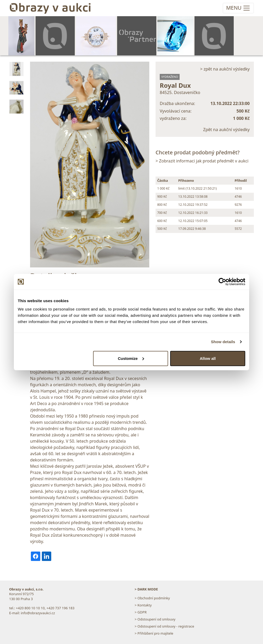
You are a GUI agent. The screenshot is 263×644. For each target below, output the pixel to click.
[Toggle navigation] (238, 8)
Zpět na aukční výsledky (226, 130)
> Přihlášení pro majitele (154, 633)
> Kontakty (143, 605)
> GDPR (141, 612)
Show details (223, 342)
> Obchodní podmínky (152, 598)
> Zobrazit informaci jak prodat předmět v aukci (202, 161)
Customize (131, 358)
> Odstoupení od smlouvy (155, 619)
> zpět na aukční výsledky (225, 69)
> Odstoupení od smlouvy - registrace (164, 626)
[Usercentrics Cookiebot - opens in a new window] (222, 282)
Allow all (208, 358)
